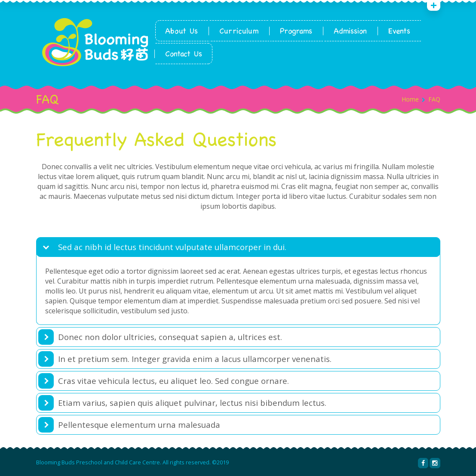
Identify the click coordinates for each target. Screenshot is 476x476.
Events (399, 31)
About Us (181, 31)
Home (410, 99)
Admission (350, 31)
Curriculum (239, 31)
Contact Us (184, 54)
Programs (296, 31)
